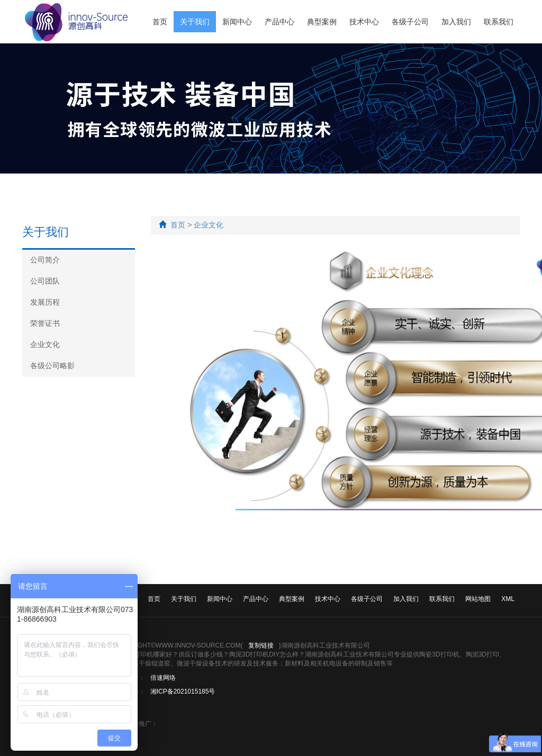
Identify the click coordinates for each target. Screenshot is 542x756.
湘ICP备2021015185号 (183, 691)
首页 (160, 22)
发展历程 (45, 302)
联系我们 (499, 22)
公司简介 (45, 260)
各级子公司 (410, 22)
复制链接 (261, 645)
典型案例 (322, 22)
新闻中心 (237, 22)
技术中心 (364, 22)
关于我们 (195, 22)
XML (508, 599)
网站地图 (478, 599)
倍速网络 (163, 678)
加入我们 (456, 22)
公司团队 (45, 281)
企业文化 (45, 344)
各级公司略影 (52, 366)
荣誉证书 (45, 323)
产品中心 (279, 22)
